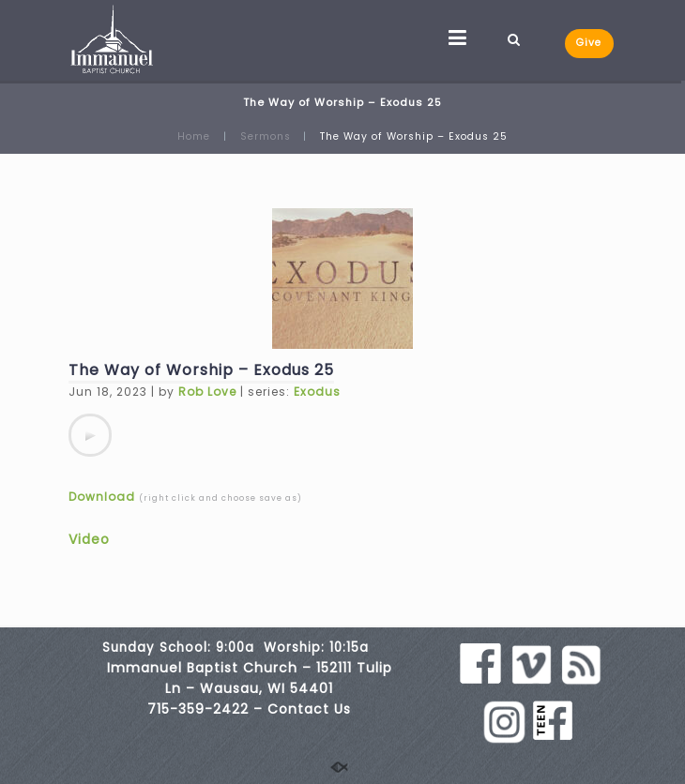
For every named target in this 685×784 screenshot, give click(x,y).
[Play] (90, 435)
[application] (90, 435)
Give (589, 43)
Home (194, 136)
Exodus (317, 392)
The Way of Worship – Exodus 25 (201, 370)
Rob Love (207, 392)
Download (102, 497)
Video (89, 539)
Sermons (266, 136)
